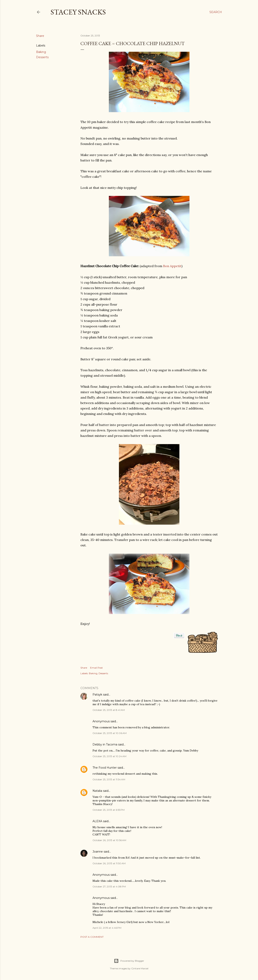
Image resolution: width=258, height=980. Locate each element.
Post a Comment (92, 937)
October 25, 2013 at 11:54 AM (109, 779)
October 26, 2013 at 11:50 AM (109, 863)
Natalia (97, 791)
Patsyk (97, 695)
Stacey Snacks (78, 12)
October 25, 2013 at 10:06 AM (110, 733)
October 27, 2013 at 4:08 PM (109, 886)
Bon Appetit (172, 266)
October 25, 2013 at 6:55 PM (109, 810)
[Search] (216, 12)
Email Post (96, 668)
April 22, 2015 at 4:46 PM (107, 928)
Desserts (42, 57)
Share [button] (40, 36)
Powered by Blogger (129, 961)
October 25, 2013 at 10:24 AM (109, 756)
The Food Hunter (105, 768)
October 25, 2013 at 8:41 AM (109, 710)
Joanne (98, 852)
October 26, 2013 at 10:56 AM (109, 840)
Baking (41, 52)
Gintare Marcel (140, 968)
